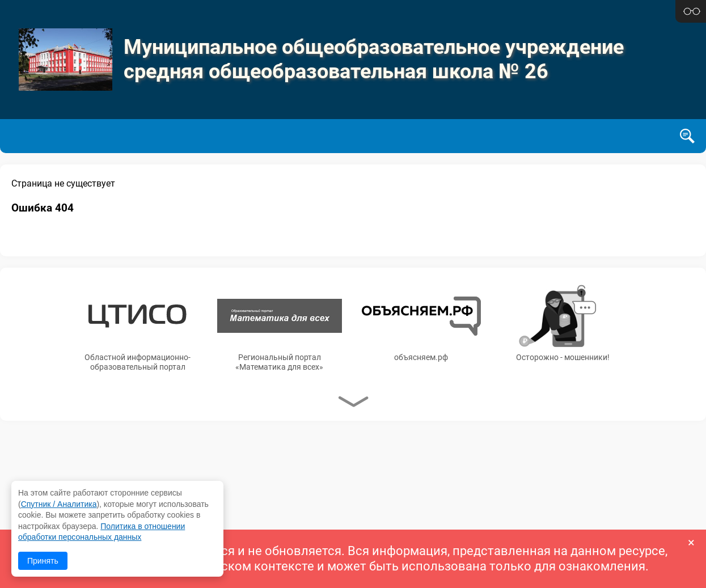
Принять (43, 561)
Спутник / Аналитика (59, 504)
